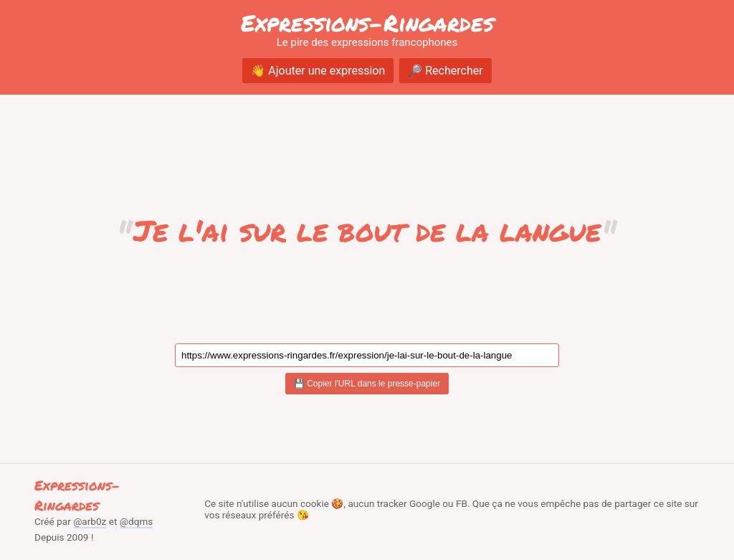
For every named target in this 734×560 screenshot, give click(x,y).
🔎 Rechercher (445, 71)
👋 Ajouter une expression (318, 71)
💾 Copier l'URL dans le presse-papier (367, 384)
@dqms (137, 521)
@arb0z (90, 521)
